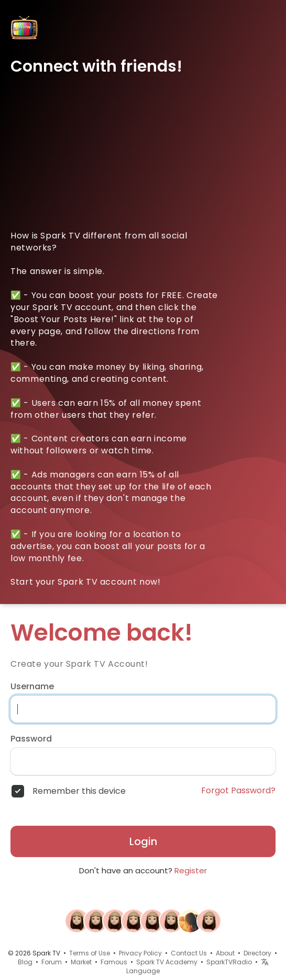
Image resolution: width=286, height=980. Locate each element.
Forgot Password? (238, 791)
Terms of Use (90, 953)
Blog (25, 962)
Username (32, 687)
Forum (52, 962)
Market (81, 962)
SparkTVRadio (229, 962)
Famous (114, 962)
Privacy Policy (140, 953)
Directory (257, 953)
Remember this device (79, 791)
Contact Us (189, 953)
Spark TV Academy (167, 962)
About (225, 953)
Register (191, 870)
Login (143, 841)
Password (31, 739)
